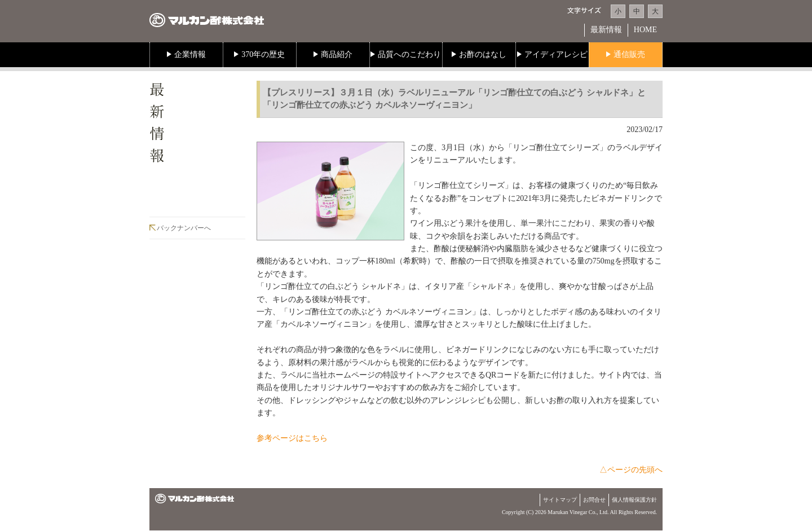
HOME (645, 30)
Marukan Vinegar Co (571, 512)
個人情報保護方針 (634, 500)
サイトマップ (560, 500)
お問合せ (594, 500)
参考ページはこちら (292, 438)
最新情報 (606, 30)
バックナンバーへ (184, 228)
